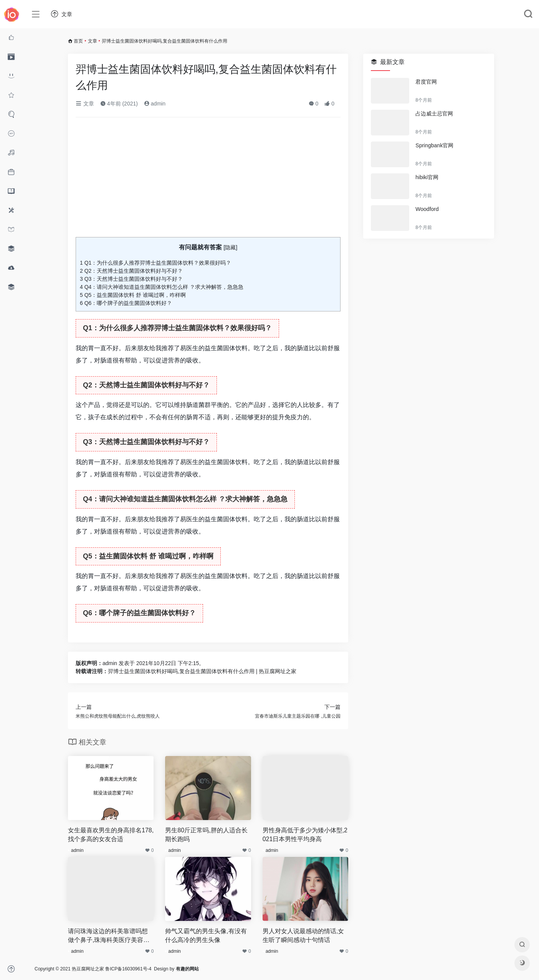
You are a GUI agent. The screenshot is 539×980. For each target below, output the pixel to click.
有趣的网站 (187, 969)
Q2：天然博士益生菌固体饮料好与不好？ (131, 271)
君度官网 (426, 82)
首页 (78, 41)
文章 (93, 41)
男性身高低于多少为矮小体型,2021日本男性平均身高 (305, 835)
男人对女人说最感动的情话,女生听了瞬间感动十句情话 (303, 936)
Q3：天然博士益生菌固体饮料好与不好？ (131, 279)
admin (155, 104)
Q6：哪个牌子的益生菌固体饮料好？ (126, 303)
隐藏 (230, 247)
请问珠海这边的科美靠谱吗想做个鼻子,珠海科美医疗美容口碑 (109, 936)
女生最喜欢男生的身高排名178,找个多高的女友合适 (111, 835)
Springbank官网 (434, 145)
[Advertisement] (208, 180)
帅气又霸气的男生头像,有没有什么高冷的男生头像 (206, 936)
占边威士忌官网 (434, 114)
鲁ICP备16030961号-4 (128, 969)
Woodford (427, 209)
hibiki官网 (427, 177)
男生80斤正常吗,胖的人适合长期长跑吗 (206, 835)
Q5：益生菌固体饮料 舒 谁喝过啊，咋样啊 (133, 295)
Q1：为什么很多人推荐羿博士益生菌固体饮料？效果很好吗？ (155, 263)
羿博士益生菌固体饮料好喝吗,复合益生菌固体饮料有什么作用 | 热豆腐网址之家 (202, 671)
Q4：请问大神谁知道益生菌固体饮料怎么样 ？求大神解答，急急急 (162, 287)
